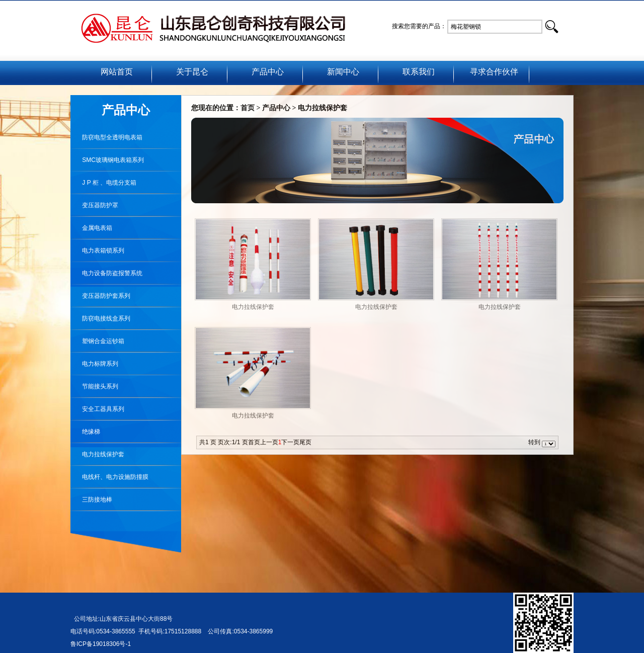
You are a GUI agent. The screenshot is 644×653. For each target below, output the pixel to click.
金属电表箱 (91, 228)
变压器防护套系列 (100, 296)
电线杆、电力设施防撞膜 (109, 477)
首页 (248, 108)
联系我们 (419, 72)
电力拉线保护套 (97, 454)
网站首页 (117, 72)
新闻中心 (343, 72)
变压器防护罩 (94, 205)
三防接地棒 (91, 500)
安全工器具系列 (97, 409)
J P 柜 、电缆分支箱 (103, 183)
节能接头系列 (94, 386)
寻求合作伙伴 (494, 72)
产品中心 (268, 72)
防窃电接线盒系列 (100, 318)
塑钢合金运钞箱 (97, 341)
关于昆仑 (192, 72)
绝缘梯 (85, 432)
